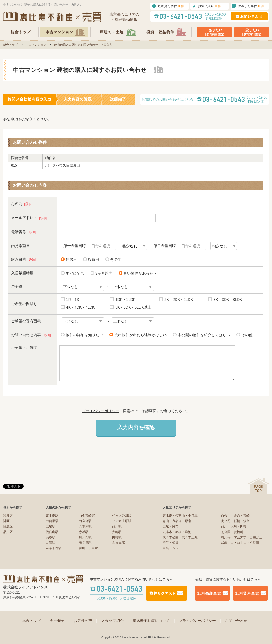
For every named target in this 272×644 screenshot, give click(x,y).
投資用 (93, 259)
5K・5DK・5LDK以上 (133, 307)
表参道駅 (85, 543)
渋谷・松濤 (171, 543)
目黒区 (8, 526)
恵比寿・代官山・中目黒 (180, 516)
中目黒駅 (52, 521)
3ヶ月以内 (104, 273)
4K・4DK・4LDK (80, 307)
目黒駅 (50, 543)
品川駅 (117, 526)
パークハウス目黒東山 (63, 165)
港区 (6, 521)
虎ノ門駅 (85, 537)
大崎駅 (117, 532)
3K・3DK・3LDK (228, 300)
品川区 (8, 532)
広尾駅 (50, 526)
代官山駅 (52, 532)
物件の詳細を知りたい (84, 335)
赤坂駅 (84, 532)
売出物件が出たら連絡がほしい (140, 335)
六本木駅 (85, 526)
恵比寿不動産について (154, 621)
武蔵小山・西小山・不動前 (240, 543)
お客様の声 (86, 621)
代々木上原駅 (122, 521)
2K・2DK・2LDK (179, 300)
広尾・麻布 (171, 526)
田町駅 (117, 537)
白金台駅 (85, 521)
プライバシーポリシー (101, 411)
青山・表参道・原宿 (177, 521)
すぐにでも (75, 273)
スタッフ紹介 (116, 621)
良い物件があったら (140, 273)
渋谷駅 (50, 537)
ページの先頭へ (258, 486)
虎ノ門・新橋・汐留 (235, 521)
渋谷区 (8, 516)
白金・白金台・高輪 (235, 516)
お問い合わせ (236, 621)
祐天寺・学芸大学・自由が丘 (242, 537)
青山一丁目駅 (88, 548)
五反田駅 (118, 543)
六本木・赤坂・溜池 (177, 532)
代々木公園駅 (122, 516)
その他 (116, 259)
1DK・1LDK (125, 300)
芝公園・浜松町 (232, 532)
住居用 (71, 259)
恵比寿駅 (52, 516)
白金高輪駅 (87, 516)
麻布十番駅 (54, 548)
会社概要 (60, 621)
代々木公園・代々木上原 (180, 537)
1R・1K (73, 300)
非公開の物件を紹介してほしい (203, 335)
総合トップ (10, 45)
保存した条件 (251, 6)
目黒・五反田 (172, 548)
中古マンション (36, 45)
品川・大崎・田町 (234, 526)
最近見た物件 (171, 6)
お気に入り (209, 6)
